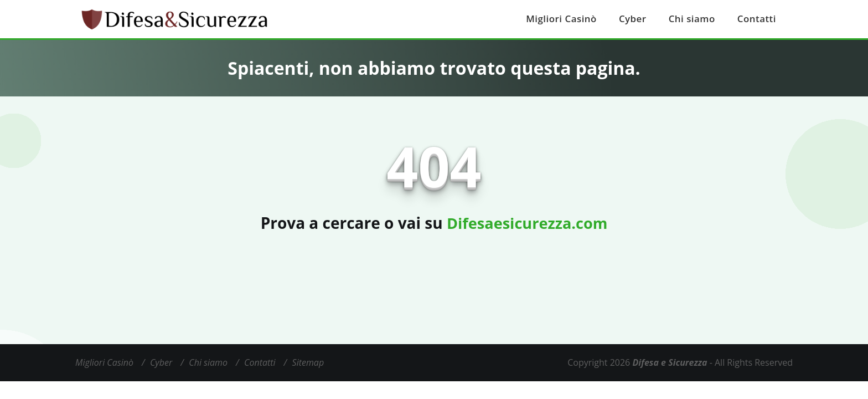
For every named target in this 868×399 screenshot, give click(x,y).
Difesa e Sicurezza (670, 362)
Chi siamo (695, 19)
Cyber (637, 19)
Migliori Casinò (569, 19)
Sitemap (308, 362)
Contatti (758, 19)
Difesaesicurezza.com (527, 223)
